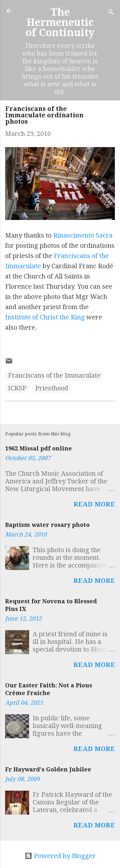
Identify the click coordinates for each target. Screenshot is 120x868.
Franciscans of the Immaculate (54, 375)
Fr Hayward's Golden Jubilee (48, 769)
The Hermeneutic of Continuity (60, 22)
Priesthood (52, 388)
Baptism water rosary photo (47, 525)
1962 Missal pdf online (39, 448)
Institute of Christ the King (45, 317)
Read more (94, 504)
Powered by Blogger (60, 856)
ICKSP (17, 388)
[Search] (111, 13)
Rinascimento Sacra (83, 235)
